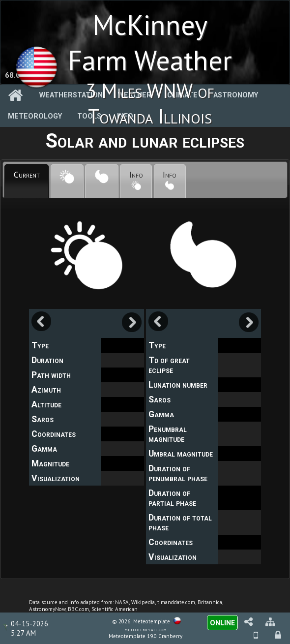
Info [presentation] (136, 180)
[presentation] (67, 182)
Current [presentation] (27, 174)
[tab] (27, 182)
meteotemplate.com (145, 629)
